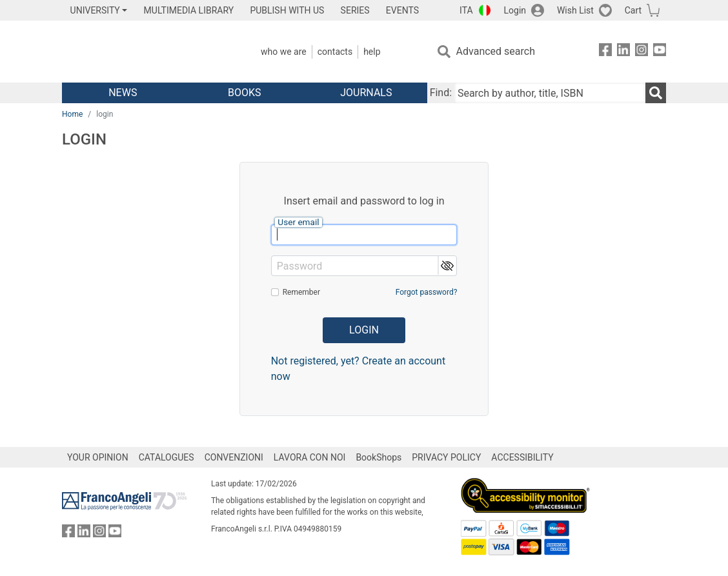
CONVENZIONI (234, 457)
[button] (447, 265)
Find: (441, 93)
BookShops (379, 457)
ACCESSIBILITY (522, 457)
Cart (633, 10)
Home (72, 114)
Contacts (335, 52)
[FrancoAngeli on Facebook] (605, 52)
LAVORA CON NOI (310, 457)
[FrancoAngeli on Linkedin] (623, 52)
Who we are (284, 52)
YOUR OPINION (98, 457)
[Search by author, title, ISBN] (550, 93)
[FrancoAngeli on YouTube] (660, 52)
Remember (301, 292)
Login (515, 10)
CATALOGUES (167, 457)
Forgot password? (427, 292)
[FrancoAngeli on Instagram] (642, 52)
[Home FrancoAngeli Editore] (147, 52)
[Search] (656, 93)
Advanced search (496, 51)
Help (372, 52)
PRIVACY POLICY (446, 457)
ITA (466, 10)
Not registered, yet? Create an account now (359, 369)
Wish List (575, 10)
